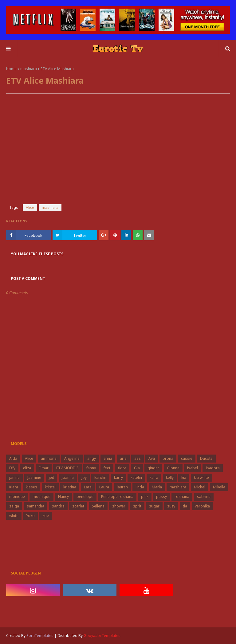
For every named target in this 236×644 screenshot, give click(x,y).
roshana (182, 497)
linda (140, 487)
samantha (35, 506)
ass (138, 458)
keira (154, 477)
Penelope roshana (117, 497)
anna (108, 458)
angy (92, 458)
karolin (100, 477)
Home (11, 69)
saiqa (14, 506)
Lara (88, 487)
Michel (200, 487)
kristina (70, 487)
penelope (85, 497)
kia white (201, 477)
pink (145, 497)
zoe (46, 516)
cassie (187, 458)
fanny (91, 468)
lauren (122, 487)
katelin (136, 477)
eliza (27, 468)
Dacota (206, 458)
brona (168, 458)
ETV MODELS (67, 468)
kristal (50, 487)
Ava (152, 458)
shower (119, 506)
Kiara (14, 487)
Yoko (30, 516)
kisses (31, 487)
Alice (30, 207)
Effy (12, 468)
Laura (104, 487)
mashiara (29, 69)
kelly (170, 477)
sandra (58, 506)
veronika (202, 506)
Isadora (213, 468)
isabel (193, 468)
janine (14, 477)
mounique (41, 497)
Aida (13, 458)
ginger (153, 468)
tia (185, 506)
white (14, 516)
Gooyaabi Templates (102, 636)
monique (17, 497)
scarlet (78, 506)
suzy (171, 506)
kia (184, 477)
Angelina (72, 458)
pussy (161, 497)
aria (123, 458)
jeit (51, 477)
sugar (154, 506)
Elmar (44, 468)
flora (122, 468)
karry (118, 477)
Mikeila (219, 487)
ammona (49, 458)
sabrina (204, 497)
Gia (137, 468)
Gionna (173, 468)
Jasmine (34, 477)
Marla (157, 487)
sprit (137, 506)
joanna (68, 477)
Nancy (63, 497)
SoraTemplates (40, 636)
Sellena (98, 506)
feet (107, 468)
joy (84, 477)
